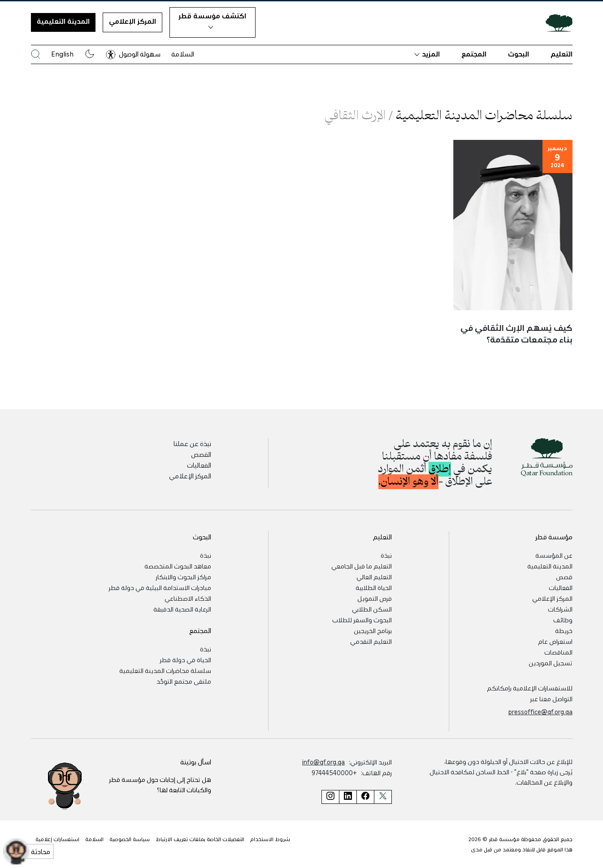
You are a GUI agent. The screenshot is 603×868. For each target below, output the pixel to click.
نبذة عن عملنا (192, 443)
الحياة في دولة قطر (185, 660)
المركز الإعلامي (132, 21)
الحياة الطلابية (374, 587)
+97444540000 (334, 773)
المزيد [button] (427, 54)
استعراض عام (555, 641)
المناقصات (558, 652)
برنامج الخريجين (373, 630)
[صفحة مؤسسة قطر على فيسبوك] (365, 797)
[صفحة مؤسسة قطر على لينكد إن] (348, 797)
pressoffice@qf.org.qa (540, 712)
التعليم (562, 54)
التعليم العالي (374, 577)
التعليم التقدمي (371, 641)
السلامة (183, 54)
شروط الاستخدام (270, 839)
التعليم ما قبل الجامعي (362, 566)
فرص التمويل (375, 598)
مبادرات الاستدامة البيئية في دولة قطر (160, 587)
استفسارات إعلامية (57, 839)
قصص (564, 577)
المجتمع (474, 54)
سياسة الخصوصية (130, 839)
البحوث (518, 54)
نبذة (386, 555)
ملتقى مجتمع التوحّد (184, 681)
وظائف (563, 620)
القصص (201, 454)
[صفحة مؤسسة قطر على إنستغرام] (330, 797)
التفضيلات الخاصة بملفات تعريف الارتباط (200, 839)
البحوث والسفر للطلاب (362, 620)
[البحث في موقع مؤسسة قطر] (36, 54)
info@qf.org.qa (323, 762)
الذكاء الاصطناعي (188, 598)
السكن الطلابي (372, 609)
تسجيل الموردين (551, 663)
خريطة (564, 630)
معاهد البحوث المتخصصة (178, 566)
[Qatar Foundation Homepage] (555, 22)
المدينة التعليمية (63, 21)
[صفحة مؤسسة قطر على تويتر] (383, 797)
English (62, 54)
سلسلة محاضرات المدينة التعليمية (165, 670)
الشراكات (560, 609)
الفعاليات (199, 465)
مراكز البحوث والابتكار (183, 577)
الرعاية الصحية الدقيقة (182, 609)
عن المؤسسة (554, 555)
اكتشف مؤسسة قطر (212, 20)
